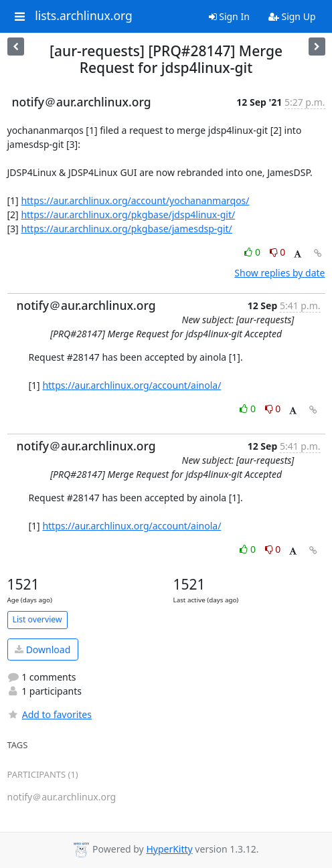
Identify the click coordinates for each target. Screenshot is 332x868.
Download (43, 649)
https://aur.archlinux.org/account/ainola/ (132, 385)
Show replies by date (279, 273)
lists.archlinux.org (84, 16)
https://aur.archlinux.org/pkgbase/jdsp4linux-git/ (128, 214)
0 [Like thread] (253, 252)
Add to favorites (50, 714)
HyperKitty (169, 849)
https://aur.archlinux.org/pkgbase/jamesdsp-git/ (126, 229)
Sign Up (292, 16)
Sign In (229, 16)
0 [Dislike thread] (278, 252)
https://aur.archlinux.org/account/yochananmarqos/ (135, 200)
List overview (37, 619)
